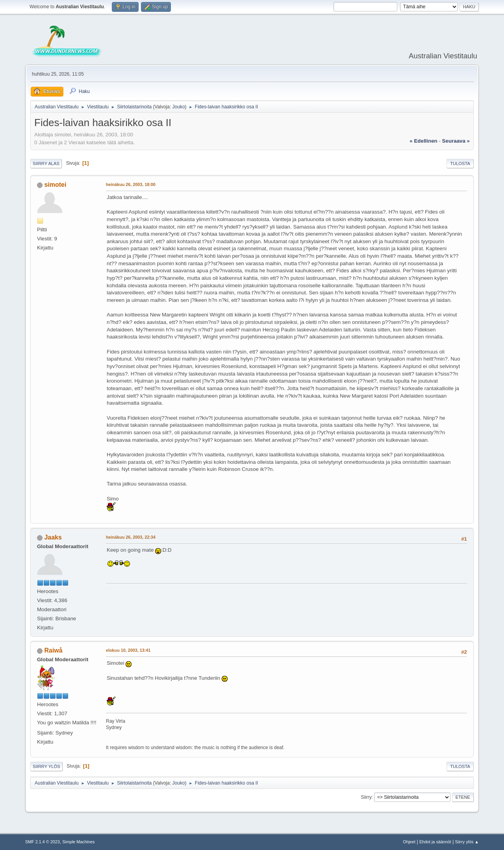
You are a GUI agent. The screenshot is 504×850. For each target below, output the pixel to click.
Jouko (179, 107)
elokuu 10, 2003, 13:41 (128, 650)
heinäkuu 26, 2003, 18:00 (131, 184)
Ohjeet (409, 842)
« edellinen (423, 141)
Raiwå (53, 650)
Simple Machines (78, 842)
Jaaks (53, 537)
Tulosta (460, 164)
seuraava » (456, 141)
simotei (55, 185)
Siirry (366, 797)
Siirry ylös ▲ (467, 842)
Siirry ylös (46, 766)
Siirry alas (46, 164)
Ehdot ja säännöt (435, 842)
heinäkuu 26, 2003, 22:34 (131, 537)
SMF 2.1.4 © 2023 (43, 842)
